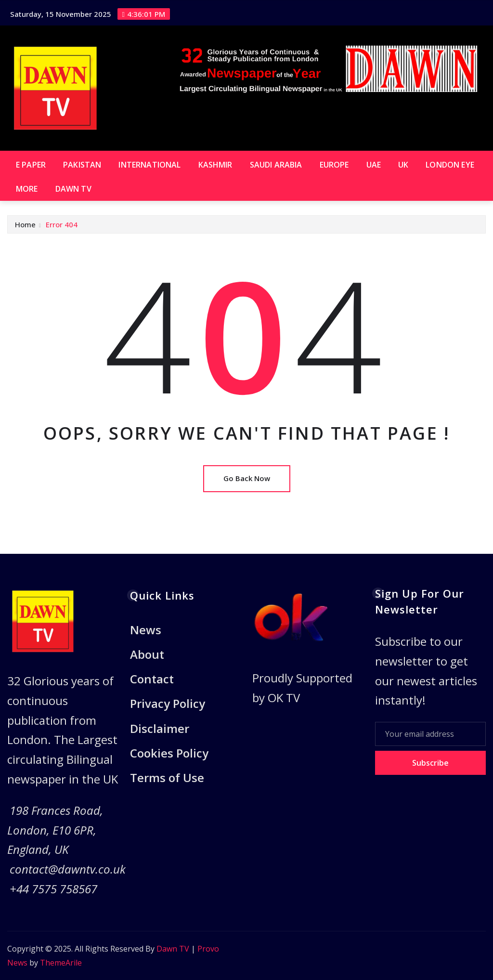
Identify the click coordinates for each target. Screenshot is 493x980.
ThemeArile (61, 963)
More (27, 189)
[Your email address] (431, 734)
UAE (374, 165)
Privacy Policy (168, 704)
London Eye (450, 165)
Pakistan (82, 165)
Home (25, 224)
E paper (31, 165)
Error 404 (62, 224)
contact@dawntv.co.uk (68, 869)
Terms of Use (167, 777)
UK (403, 165)
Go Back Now (247, 478)
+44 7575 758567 (53, 889)
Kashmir (215, 165)
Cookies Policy (169, 753)
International (149, 165)
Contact (152, 679)
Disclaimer (160, 728)
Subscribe (430, 763)
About (147, 654)
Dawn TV (73, 189)
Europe (334, 165)
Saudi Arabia (276, 165)
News (146, 630)
